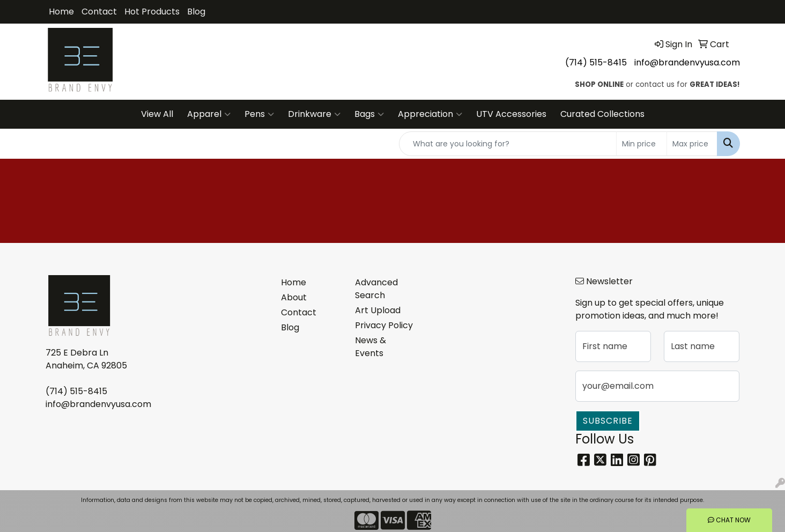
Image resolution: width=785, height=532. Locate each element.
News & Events (371, 347)
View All (157, 114)
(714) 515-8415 (596, 62)
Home (61, 12)
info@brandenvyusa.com (687, 62)
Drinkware (314, 114)
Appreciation (430, 114)
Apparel (209, 114)
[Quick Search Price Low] (642, 144)
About (294, 297)
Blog (196, 12)
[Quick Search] (508, 144)
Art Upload (378, 310)
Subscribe (608, 421)
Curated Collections (602, 114)
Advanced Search (376, 289)
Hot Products (152, 12)
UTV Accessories (511, 114)
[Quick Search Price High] (692, 144)
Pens (259, 114)
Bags (369, 114)
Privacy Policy (384, 325)
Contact (99, 12)
